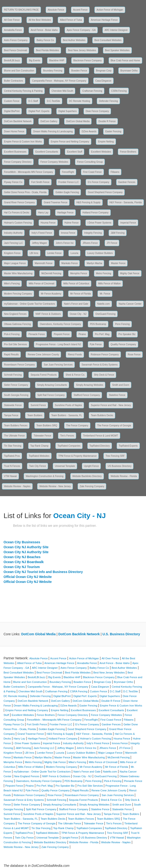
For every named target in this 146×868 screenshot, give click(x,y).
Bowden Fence (79, 71)
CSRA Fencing (119, 91)
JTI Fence (112, 243)
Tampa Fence (11, 415)
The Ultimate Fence (14, 436)
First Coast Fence (92, 172)
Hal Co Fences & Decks (17, 213)
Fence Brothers (128, 152)
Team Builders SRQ (47, 426)
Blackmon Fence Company (88, 60)
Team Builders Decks (102, 415)
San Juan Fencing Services (58, 365)
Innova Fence (68, 233)
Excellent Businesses (15, 152)
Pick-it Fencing (12, 334)
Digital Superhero (68, 111)
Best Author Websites (74, 40)
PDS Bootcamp (98, 324)
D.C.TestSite (53, 101)
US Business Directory (119, 466)
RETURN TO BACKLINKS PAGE (21, 10)
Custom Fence (12, 101)
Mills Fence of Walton (109, 284)
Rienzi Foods (75, 355)
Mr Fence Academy (51, 294)
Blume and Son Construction (19, 71)
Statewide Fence (13, 405)
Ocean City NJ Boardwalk (24, 562)
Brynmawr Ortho (129, 71)
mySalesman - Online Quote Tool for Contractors (29, 304)
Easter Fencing (113, 131)
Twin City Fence (38, 466)
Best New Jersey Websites (82, 50)
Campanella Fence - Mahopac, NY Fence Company (59, 81)
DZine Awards (89, 131)
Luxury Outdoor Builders (100, 253)
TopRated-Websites (39, 456)
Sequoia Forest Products (44, 375)
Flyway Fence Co (13, 182)
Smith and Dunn (121, 385)
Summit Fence (38, 405)
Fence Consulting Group (90, 162)
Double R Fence (107, 121)
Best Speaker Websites (117, 50)
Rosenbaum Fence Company (19, 365)
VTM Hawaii (10, 476)
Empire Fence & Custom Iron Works (23, 142)
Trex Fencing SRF (115, 456)
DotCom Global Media (78, 121)
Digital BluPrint (12, 111)
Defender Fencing (108, 101)
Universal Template (65, 466)
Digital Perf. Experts (39, 111)
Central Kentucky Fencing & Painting (23, 91)
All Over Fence (12, 20)
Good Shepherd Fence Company (105, 192)
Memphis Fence (79, 273)
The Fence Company (77, 426)
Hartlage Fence (65, 213)
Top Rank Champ (39, 446)
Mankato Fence (70, 263)
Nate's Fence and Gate (76, 304)
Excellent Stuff (75, 152)
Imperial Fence (128, 223)
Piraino (82, 334)
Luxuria (74, 253)
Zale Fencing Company (92, 486)
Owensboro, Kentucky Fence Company (60, 324)
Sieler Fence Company (16, 385)
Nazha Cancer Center (130, 304)
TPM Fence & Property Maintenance (78, 456)
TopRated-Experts (128, 446)
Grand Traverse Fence (56, 202)
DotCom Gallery (49, 121)
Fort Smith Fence (40, 182)
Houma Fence (48, 223)
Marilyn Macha (94, 263)
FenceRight (68, 172)
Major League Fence (15, 263)
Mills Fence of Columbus (76, 284)
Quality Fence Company (123, 344)
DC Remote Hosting (80, 101)
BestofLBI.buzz (12, 60)
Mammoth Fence (44, 263)
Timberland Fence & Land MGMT (101, 436)
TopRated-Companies (69, 446)
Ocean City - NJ (78, 314)
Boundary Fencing (53, 71)
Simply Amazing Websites (90, 385)
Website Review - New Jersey (55, 486)
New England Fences (15, 314)
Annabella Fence (13, 30)
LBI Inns (34, 253)
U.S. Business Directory (121, 634)
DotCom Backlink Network (18, 121)
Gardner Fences (127, 182)
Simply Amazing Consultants (52, 385)
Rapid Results (11, 355)
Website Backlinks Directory (87, 476)
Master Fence (118, 263)
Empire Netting (106, 142)
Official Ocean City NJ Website (28, 577)
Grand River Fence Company (19, 202)
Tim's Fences (67, 436)
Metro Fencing (104, 273)
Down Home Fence (14, 131)
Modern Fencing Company (18, 294)
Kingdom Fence (12, 253)
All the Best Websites (40, 20)
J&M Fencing (118, 233)
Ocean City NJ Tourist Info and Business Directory (43, 572)
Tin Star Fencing (13, 446)
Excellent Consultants (47, 152)
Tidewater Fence (42, 436)
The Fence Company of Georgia (114, 426)
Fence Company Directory (18, 162)
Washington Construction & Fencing (45, 476)
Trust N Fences (12, 466)
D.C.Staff (33, 101)
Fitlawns (115, 172)
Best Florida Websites (47, 50)
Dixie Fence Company (97, 111)
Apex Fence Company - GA (81, 30)
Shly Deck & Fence (104, 375)
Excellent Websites (101, 152)
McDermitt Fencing (51, 273)
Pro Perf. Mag (102, 334)
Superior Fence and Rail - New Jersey (111, 405)
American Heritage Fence (104, 20)
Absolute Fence (56, 10)
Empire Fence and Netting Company (70, 142)
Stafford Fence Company (87, 395)
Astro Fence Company (16, 40)
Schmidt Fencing (13, 375)
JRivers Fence (90, 243)
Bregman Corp (104, 71)
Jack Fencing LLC (13, 243)
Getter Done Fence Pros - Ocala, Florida (25, 192)
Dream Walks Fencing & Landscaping (53, 131)
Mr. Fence (105, 294)
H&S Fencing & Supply (88, 202)
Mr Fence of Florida (81, 294)
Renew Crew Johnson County (43, 355)
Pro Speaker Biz (127, 334)
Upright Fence (91, 466)
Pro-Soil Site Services (15, 344)
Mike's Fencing (12, 284)
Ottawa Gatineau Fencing (17, 324)
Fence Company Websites (54, 162)
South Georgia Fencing (16, 395)
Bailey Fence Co (45, 40)
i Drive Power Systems (100, 223)
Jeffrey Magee (39, 243)
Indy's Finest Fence (42, 233)
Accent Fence (80, 10)
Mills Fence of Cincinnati (41, 284)
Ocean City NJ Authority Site (26, 547)
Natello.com (104, 304)
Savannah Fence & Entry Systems (100, 365)
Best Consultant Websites (108, 40)
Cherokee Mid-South (62, 91)
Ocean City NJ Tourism (22, 567)
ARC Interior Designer (116, 30)
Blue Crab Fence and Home (125, 60)
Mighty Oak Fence (130, 273)
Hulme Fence (72, 223)
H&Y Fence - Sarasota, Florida (126, 202)
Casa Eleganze (103, 81)
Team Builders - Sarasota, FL (67, 415)
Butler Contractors (14, 81)
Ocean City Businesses (22, 542)
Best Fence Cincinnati (15, 50)
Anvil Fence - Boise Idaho (44, 30)
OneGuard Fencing (105, 314)
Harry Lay (43, 213)
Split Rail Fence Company (51, 395)
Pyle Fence (96, 344)
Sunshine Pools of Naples (69, 405)
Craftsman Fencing (92, 91)
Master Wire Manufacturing (18, 273)
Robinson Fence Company (105, 355)
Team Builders (35, 415)
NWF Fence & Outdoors (48, 314)
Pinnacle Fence (37, 334)
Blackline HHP (57, 60)
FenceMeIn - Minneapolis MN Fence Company (29, 172)
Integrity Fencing (93, 233)
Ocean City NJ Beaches (22, 557)
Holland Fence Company (96, 213)
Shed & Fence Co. (75, 375)
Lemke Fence (55, 253)
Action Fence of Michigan (110, 10)
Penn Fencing (122, 324)
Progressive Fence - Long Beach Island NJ (58, 344)
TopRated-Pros (12, 456)
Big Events (35, 60)
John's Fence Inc (65, 243)
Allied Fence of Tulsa (71, 20)
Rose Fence (134, 355)
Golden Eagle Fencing (67, 192)
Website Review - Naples (17, 486)
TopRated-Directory (100, 446)
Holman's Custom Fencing (18, 223)
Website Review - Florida (124, 476)
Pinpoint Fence (62, 334)
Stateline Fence (117, 395)
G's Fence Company (99, 182)
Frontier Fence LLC (69, 182)
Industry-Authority (13, 233)
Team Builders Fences (16, 426)
